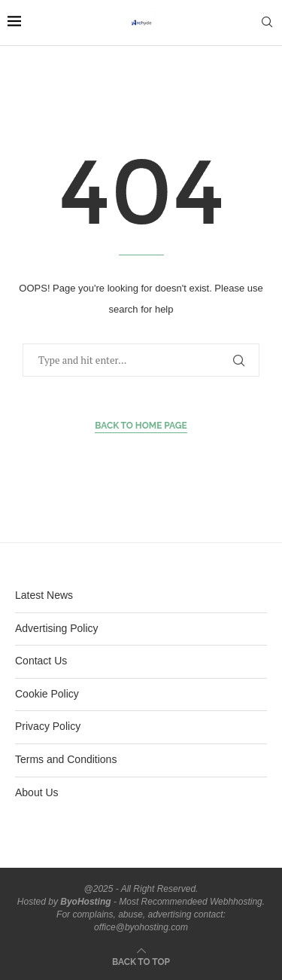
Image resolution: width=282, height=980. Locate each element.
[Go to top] (141, 961)
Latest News (44, 595)
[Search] (267, 23)
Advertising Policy (57, 628)
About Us (37, 792)
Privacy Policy (48, 726)
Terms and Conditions (66, 759)
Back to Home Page (141, 426)
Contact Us (41, 661)
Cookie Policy (47, 694)
